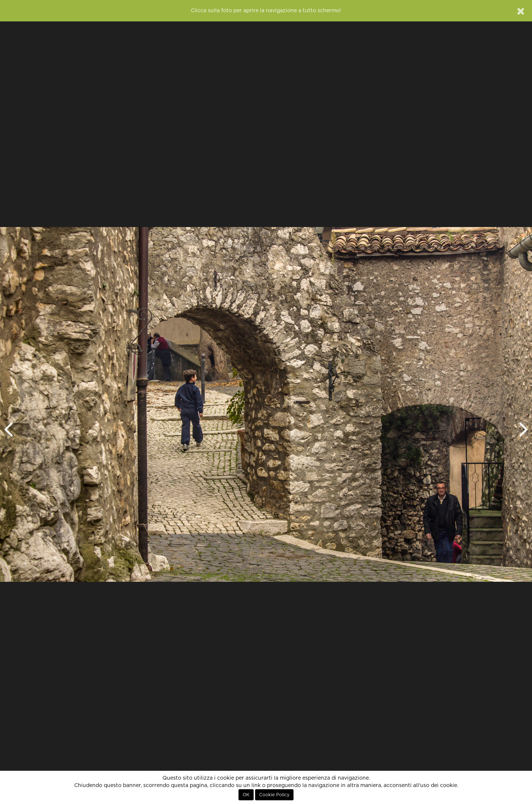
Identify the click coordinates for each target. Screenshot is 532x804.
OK (246, 795)
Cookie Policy (274, 795)
